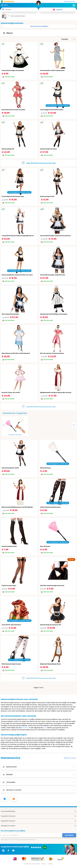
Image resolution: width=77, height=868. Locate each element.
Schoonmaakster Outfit (10, 468)
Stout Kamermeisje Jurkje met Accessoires (55, 236)
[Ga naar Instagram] (3, 850)
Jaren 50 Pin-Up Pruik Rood (11, 625)
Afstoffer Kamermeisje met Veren (52, 586)
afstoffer (25, 728)
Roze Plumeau (45, 546)
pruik (45, 728)
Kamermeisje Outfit (47, 196)
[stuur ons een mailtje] (14, 799)
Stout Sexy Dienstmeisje (10, 314)
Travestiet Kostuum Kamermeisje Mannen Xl (18, 236)
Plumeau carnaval (15, 435)
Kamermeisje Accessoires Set (51, 625)
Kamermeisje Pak (8, 149)
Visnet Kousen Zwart (9, 586)
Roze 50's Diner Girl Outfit (11, 392)
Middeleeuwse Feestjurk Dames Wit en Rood (56, 392)
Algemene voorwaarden (32, 864)
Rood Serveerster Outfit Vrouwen (13, 110)
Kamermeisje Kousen (9, 546)
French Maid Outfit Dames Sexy (13, 196)
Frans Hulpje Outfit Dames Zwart (52, 110)
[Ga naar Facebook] (8, 850)
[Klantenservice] (70, 2)
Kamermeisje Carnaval (48, 149)
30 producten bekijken (39, 26)
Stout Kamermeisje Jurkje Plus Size (53, 275)
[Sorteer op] (68, 39)
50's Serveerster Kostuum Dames (52, 353)
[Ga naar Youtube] (13, 850)
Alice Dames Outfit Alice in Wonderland (16, 353)
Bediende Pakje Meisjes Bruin (50, 664)
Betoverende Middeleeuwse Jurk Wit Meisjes (17, 507)
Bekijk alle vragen (70, 758)
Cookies (50, 864)
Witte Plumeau (45, 468)
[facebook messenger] (5, 799)
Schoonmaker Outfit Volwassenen (52, 70)
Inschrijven (69, 835)
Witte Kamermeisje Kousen (11, 664)
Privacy (44, 864)
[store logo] (39, 4)
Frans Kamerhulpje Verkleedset (13, 70)
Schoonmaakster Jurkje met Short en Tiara (17, 275)
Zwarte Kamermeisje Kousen (50, 507)
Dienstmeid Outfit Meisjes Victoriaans (54, 314)
